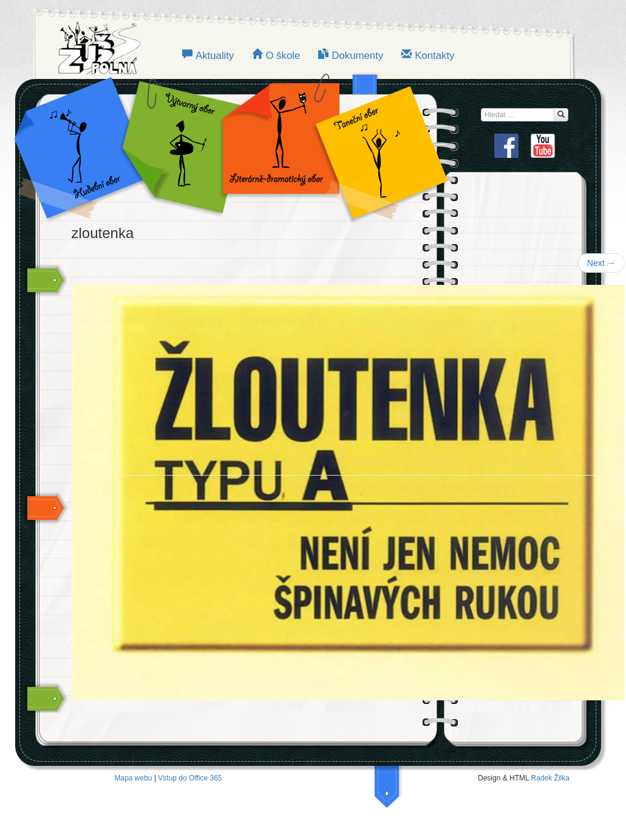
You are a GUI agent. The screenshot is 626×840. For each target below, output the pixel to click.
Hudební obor (89, 146)
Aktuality (215, 56)
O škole (283, 56)
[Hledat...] (561, 115)
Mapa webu (134, 778)
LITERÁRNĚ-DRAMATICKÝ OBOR (277, 146)
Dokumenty (357, 56)
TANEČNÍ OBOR (375, 146)
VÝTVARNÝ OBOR (180, 146)
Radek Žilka (550, 778)
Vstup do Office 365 (190, 778)
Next (601, 263)
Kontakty (434, 56)
